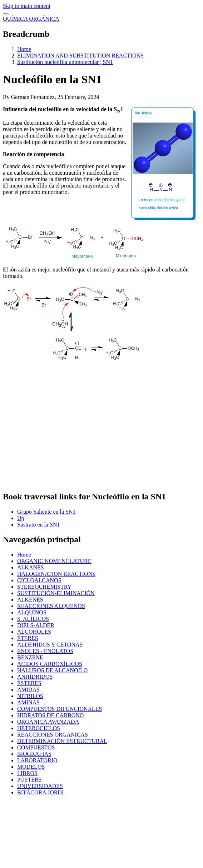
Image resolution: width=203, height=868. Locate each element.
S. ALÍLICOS (33, 619)
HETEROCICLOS (39, 728)
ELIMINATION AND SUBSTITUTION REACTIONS (80, 56)
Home (24, 49)
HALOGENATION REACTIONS (56, 574)
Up (21, 518)
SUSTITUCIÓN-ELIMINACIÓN (56, 593)
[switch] (6, 14)
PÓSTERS (29, 780)
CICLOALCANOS (39, 580)
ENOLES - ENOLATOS (45, 651)
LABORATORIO (37, 760)
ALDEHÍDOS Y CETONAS (50, 645)
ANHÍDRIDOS (35, 677)
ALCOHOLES (34, 632)
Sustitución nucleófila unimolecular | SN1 (65, 62)
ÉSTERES (29, 683)
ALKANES (31, 567)
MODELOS (31, 767)
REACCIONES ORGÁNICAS (53, 735)
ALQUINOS (32, 612)
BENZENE (30, 657)
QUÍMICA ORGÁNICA (31, 19)
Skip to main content (27, 6)
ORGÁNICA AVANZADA (48, 722)
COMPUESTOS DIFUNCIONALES (60, 709)
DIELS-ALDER (36, 625)
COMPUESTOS (36, 747)
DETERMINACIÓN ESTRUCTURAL (62, 741)
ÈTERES (28, 638)
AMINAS (28, 702)
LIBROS (27, 773)
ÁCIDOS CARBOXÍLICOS (50, 664)
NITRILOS (30, 696)
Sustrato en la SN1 (39, 525)
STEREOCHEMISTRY (44, 587)
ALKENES (30, 600)
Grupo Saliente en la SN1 (46, 512)
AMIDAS (28, 690)
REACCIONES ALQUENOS (51, 606)
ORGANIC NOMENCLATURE (54, 561)
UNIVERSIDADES (40, 786)
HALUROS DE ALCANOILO (52, 670)
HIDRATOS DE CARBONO (50, 715)
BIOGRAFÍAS (34, 754)
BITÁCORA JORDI (40, 792)
